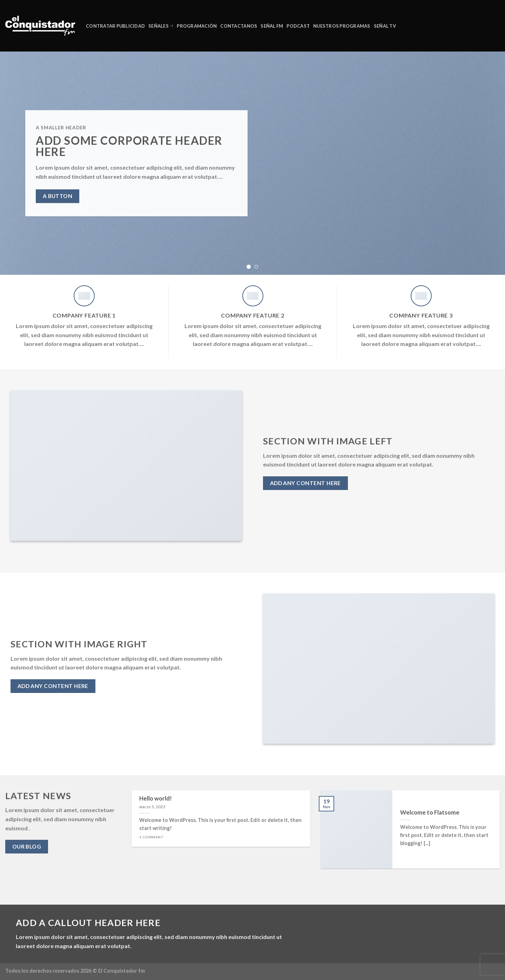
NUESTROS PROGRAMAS (342, 26)
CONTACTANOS (239, 26)
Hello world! (156, 798)
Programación (197, 26)
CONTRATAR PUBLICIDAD (115, 26)
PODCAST (298, 26)
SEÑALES (161, 26)
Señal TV (385, 26)
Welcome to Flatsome (430, 812)
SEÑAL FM (272, 26)
